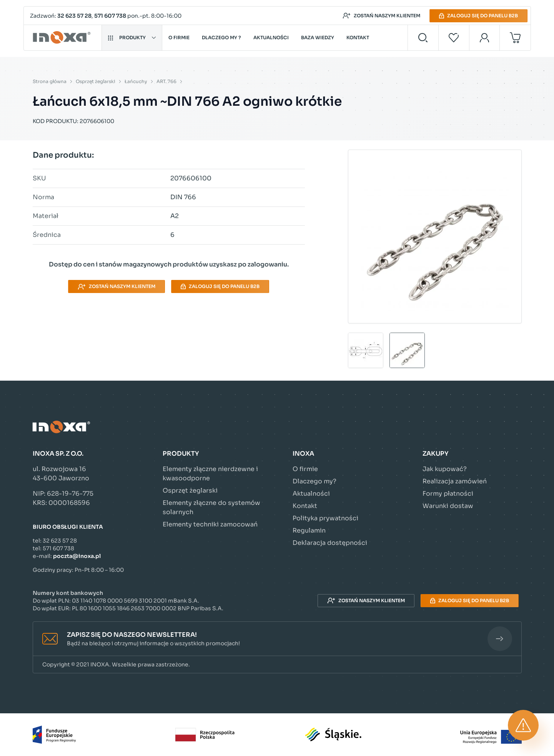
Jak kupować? (445, 469)
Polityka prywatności (325, 518)
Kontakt (358, 37)
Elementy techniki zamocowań (210, 524)
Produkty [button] (132, 37)
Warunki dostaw (448, 506)
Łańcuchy (136, 81)
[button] (277, 639)
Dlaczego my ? (221, 37)
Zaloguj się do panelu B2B (478, 16)
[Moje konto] (485, 38)
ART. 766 (166, 81)
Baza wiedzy (318, 37)
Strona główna (50, 81)
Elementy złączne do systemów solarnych (211, 507)
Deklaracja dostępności (330, 543)
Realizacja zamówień (455, 481)
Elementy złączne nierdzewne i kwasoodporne (210, 474)
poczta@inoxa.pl (77, 556)
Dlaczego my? (314, 481)
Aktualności (271, 37)
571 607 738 (110, 16)
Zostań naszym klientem (381, 16)
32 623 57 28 (74, 16)
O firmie (179, 37)
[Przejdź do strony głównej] (63, 38)
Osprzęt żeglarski (96, 81)
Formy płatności (448, 494)
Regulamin (309, 530)
